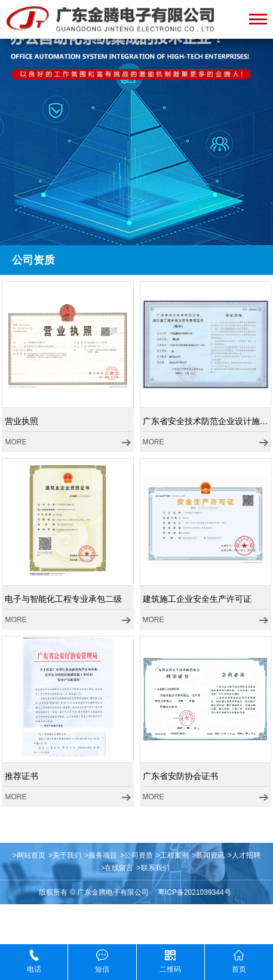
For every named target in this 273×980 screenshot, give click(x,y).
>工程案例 (172, 855)
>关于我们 (65, 855)
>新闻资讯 (208, 855)
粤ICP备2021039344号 (194, 892)
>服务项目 (101, 855)
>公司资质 (136, 855)
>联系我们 (153, 868)
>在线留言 (117, 868)
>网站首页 (29, 855)
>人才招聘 (244, 855)
